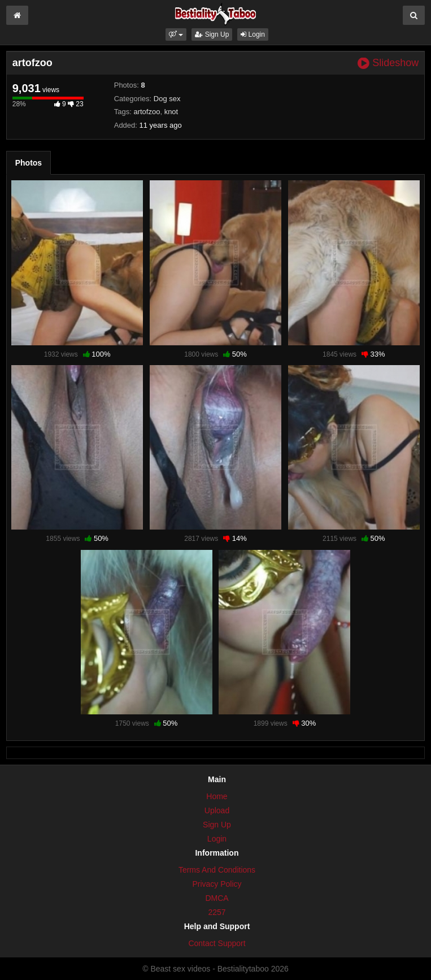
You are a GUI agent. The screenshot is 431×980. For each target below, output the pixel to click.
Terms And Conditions (217, 870)
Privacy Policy (217, 884)
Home (217, 796)
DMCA (217, 898)
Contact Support (217, 943)
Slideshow (388, 63)
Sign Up (212, 34)
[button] (176, 34)
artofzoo (147, 112)
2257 (217, 912)
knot (171, 112)
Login (253, 34)
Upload (217, 810)
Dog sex (167, 99)
